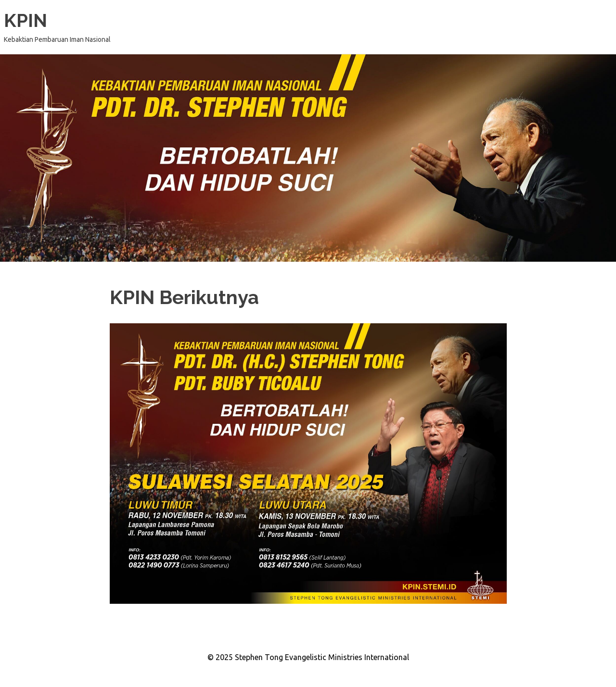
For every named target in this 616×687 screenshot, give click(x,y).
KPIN (26, 20)
